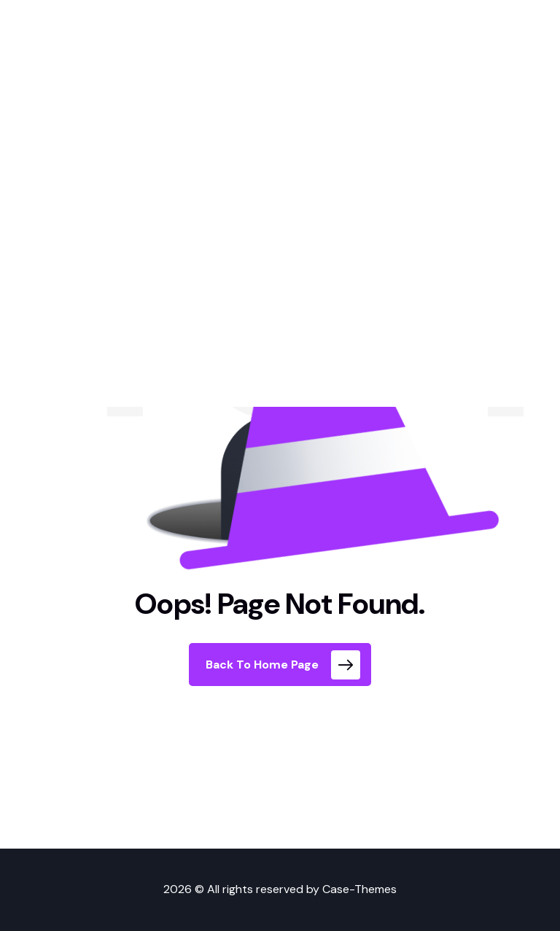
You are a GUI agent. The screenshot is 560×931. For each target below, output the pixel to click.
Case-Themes (359, 889)
